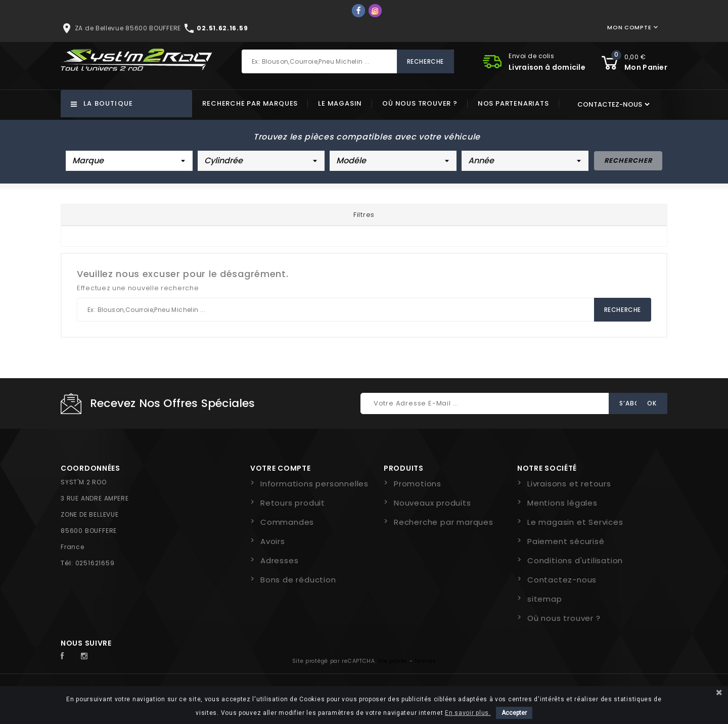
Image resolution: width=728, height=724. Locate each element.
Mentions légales (562, 503)
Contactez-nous (562, 580)
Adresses (279, 560)
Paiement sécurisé (566, 541)
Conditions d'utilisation (575, 560)
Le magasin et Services (575, 522)
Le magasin (340, 103)
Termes (425, 661)
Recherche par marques (250, 103)
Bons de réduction (298, 580)
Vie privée (393, 661)
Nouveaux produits (433, 503)
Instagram (87, 656)
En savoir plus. (468, 713)
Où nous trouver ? (420, 103)
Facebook (68, 656)
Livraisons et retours (569, 484)
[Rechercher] (348, 61)
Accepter (514, 713)
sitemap (545, 599)
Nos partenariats (513, 103)
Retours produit (293, 503)
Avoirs (273, 541)
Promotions (418, 484)
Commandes (287, 522)
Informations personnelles (314, 484)
